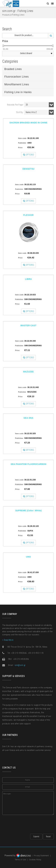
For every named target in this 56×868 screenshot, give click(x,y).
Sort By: (20, 112)
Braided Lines (13, 69)
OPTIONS (29, 155)
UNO (28, 557)
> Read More (8, 640)
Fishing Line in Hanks (18, 92)
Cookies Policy (35, 860)
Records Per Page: (15, 105)
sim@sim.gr (20, 665)
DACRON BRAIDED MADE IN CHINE (29, 123)
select (52, 54)
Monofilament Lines (17, 84)
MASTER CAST (28, 325)
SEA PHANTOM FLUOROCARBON (28, 464)
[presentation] (25, 823)
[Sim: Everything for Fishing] (11, 4)
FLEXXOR (29, 215)
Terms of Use (20, 860)
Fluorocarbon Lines (17, 77)
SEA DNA (29, 418)
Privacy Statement (41, 856)
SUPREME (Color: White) (28, 511)
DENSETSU (28, 169)
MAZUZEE (28, 372)
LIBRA (28, 279)
